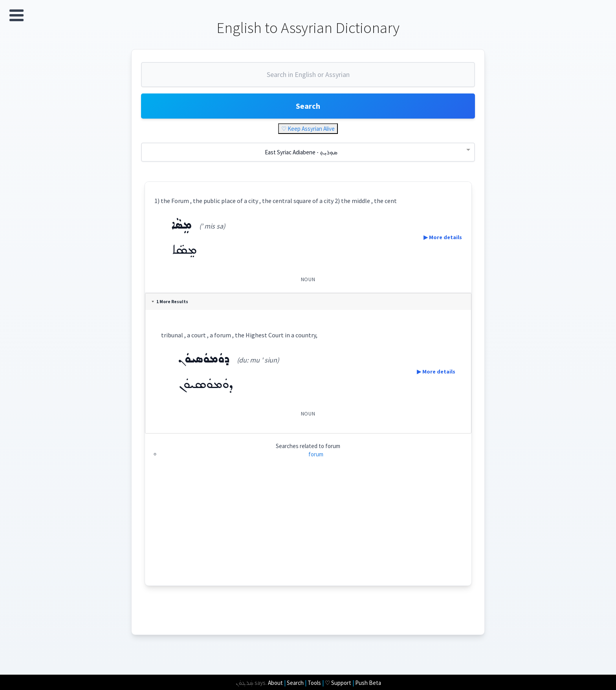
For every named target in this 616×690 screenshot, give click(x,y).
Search (308, 106)
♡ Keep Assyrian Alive (308, 129)
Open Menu (16, 15)
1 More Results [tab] (170, 302)
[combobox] (308, 78)
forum (316, 454)
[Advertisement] (318, 531)
